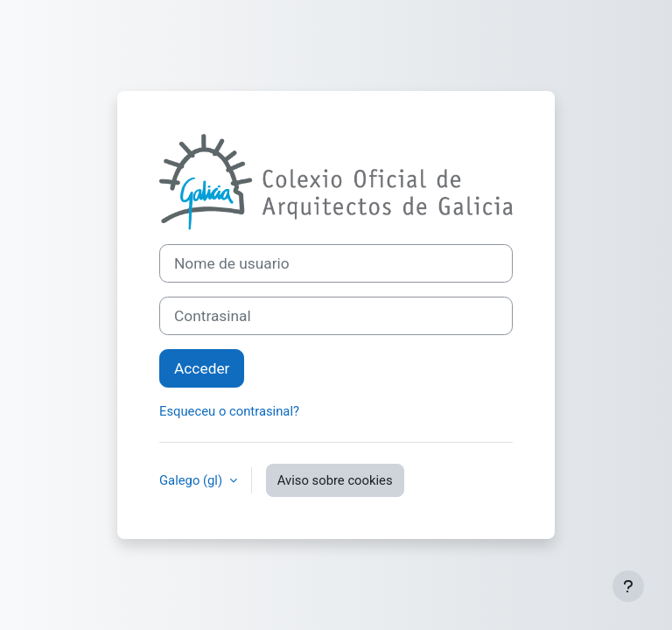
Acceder (202, 368)
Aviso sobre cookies (335, 480)
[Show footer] (628, 586)
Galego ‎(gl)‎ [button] (192, 480)
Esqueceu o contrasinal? (229, 411)
